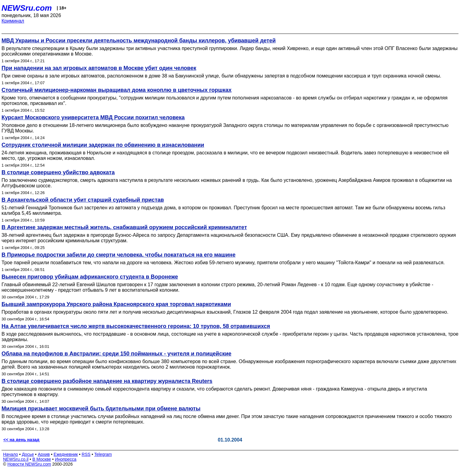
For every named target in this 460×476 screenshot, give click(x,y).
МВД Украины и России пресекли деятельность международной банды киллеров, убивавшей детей (139, 41)
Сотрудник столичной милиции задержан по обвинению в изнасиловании (103, 145)
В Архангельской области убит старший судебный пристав (83, 200)
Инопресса (66, 459)
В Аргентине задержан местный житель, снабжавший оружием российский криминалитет (124, 227)
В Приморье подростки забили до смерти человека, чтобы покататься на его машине (119, 255)
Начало (11, 454)
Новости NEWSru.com (29, 464)
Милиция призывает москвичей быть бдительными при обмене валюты (101, 409)
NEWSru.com (27, 8)
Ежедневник (66, 454)
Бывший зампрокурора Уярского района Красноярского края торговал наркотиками (116, 304)
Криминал (13, 21)
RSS (86, 454)
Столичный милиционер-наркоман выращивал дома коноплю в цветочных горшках (117, 90)
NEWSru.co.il (16, 459)
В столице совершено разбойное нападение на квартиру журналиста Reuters (107, 381)
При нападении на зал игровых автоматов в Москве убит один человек (99, 68)
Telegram (103, 454)
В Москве (42, 459)
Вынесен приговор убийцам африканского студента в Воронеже (90, 277)
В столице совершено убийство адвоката (58, 172)
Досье (28, 454)
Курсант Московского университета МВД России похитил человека (93, 117)
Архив (44, 454)
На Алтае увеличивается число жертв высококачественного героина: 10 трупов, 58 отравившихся (136, 326)
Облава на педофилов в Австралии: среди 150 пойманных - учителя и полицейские (117, 354)
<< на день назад (21, 440)
